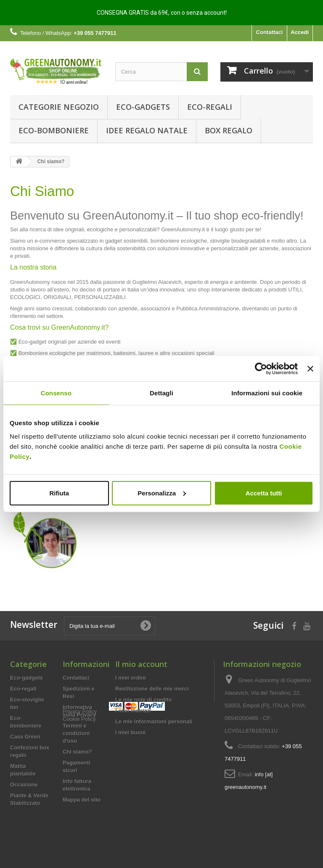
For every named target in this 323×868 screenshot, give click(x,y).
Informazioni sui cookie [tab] (267, 393)
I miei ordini (131, 678)
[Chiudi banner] (310, 369)
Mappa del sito (82, 800)
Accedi (300, 32)
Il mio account (141, 664)
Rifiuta (59, 493)
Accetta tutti (264, 493)
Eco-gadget (33, 342)
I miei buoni (130, 732)
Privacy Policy (80, 814)
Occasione (24, 785)
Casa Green (25, 737)
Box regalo (229, 130)
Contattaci (270, 32)
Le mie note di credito (143, 700)
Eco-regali (210, 107)
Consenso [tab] (56, 393)
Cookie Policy (79, 822)
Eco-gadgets (143, 107)
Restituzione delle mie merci (152, 689)
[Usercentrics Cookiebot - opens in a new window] (261, 369)
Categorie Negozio (59, 107)
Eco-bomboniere (54, 130)
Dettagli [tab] (161, 393)
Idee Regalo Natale (147, 130)
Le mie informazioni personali (154, 721)
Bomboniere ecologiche (47, 353)
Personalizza (162, 493)
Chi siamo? (77, 752)
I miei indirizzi (133, 711)
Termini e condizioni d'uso (76, 733)
